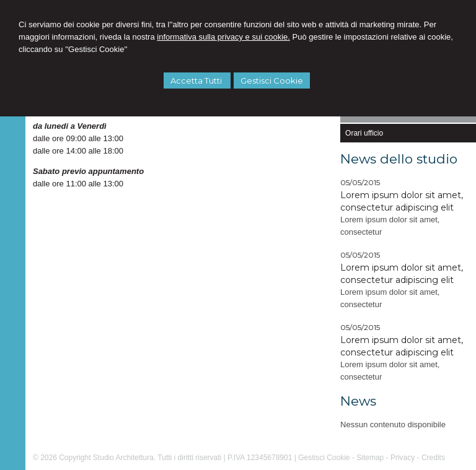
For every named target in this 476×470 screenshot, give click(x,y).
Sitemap (370, 458)
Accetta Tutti (197, 81)
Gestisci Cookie (272, 81)
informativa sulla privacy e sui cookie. (223, 37)
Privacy (403, 458)
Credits (433, 458)
